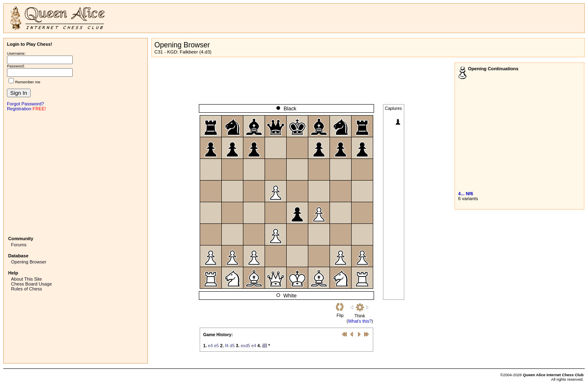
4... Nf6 (466, 194)
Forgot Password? (26, 104)
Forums (19, 245)
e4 (210, 346)
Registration (19, 109)
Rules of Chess (27, 289)
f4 (227, 346)
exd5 (245, 346)
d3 (265, 346)
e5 (216, 346)
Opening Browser (29, 262)
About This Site (27, 279)
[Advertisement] (76, 173)
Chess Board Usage (31, 284)
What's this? (360, 321)
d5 (232, 346)
